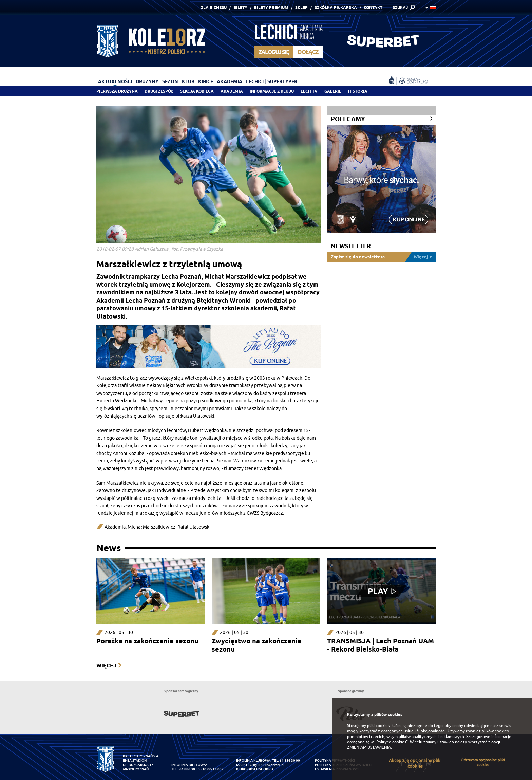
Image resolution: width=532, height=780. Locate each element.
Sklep (301, 8)
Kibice (206, 81)
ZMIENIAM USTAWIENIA (369, 747)
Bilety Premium (271, 8)
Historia (358, 91)
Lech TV (309, 91)
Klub (188, 81)
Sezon (170, 81)
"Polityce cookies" (391, 742)
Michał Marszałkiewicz (151, 527)
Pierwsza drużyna (117, 91)
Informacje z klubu (272, 91)
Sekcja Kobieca (197, 91)
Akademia (232, 91)
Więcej (106, 665)
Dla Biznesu (213, 8)
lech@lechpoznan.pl (265, 765)
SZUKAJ (400, 8)
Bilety (240, 8)
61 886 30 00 (290, 760)
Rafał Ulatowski (194, 527)
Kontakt (373, 8)
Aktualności (115, 81)
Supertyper (282, 81)
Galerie (333, 91)
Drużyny (147, 81)
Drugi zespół (159, 91)
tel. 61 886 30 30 (186, 769)
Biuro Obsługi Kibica (255, 769)
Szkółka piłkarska (336, 8)
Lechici (255, 81)
